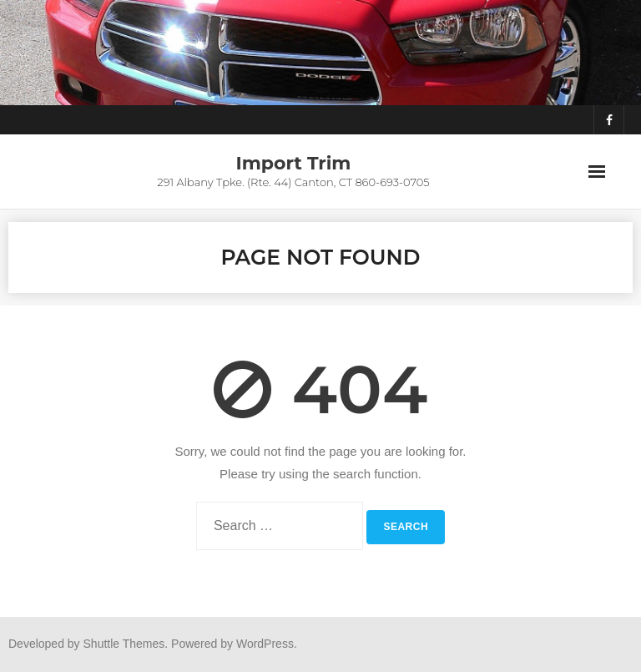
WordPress (265, 644)
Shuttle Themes (124, 644)
